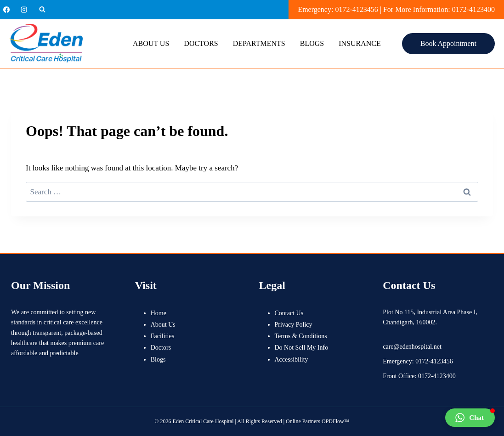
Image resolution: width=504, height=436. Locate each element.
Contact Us (289, 313)
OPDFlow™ (335, 421)
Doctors (201, 43)
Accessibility (292, 360)
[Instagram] (24, 10)
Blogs (312, 43)
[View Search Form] (42, 10)
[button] (470, 418)
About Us (151, 43)
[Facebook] (6, 10)
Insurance (360, 43)
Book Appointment (448, 43)
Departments (259, 43)
